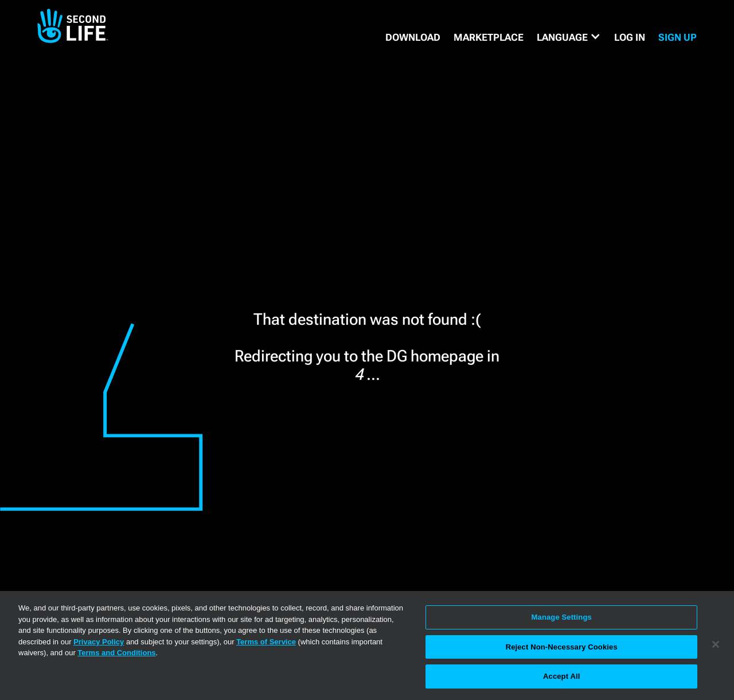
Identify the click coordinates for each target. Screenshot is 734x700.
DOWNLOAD (413, 37)
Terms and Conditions (116, 653)
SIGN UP (678, 37)
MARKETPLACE (489, 37)
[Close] (716, 644)
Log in (630, 37)
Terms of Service (266, 642)
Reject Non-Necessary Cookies (562, 647)
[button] (569, 37)
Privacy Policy (99, 642)
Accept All (561, 676)
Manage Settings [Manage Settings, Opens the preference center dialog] (562, 617)
